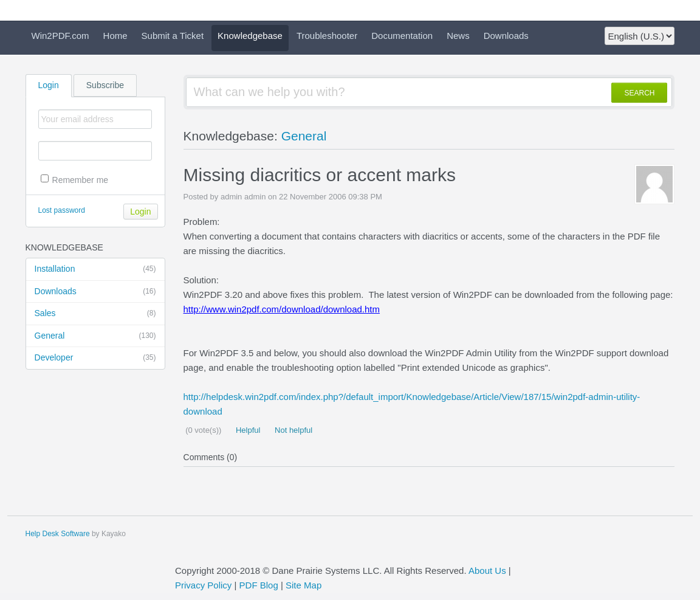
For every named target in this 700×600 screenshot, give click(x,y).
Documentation (402, 36)
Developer (95, 358)
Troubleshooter (327, 36)
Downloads (506, 36)
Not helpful (292, 430)
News (458, 36)
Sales (95, 314)
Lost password (62, 210)
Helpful (247, 430)
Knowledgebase (250, 36)
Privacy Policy (203, 585)
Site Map (304, 585)
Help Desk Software (58, 534)
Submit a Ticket (173, 36)
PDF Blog (259, 585)
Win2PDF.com (60, 36)
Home (115, 36)
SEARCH (639, 93)
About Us (487, 571)
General (95, 336)
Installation (95, 269)
